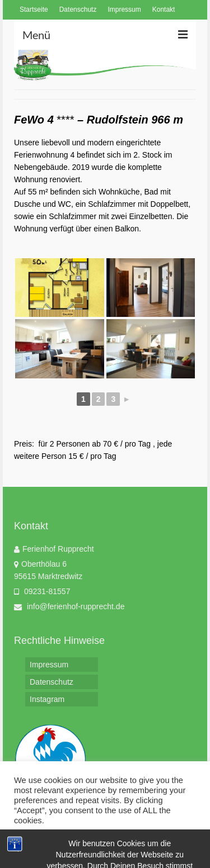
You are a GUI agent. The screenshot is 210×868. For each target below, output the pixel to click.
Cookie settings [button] (45, 843)
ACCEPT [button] (103, 843)
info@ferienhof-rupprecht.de (69, 606)
